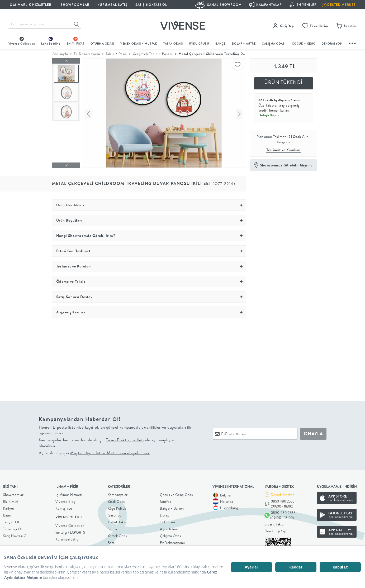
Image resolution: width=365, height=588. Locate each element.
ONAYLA (313, 432)
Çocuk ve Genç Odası (177, 493)
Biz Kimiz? (11, 500)
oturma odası (102, 44)
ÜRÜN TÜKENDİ (283, 82)
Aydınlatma (169, 528)
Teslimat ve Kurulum (283, 150)
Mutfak (165, 500)
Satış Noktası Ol (151, 5)
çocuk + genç (304, 44)
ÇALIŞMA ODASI (274, 44)
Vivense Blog (65, 500)
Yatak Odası (173, 44)
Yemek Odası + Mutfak (139, 44)
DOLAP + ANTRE (244, 44)
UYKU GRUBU (199, 44)
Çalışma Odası (171, 534)
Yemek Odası (118, 534)
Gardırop (115, 514)
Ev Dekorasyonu (87, 54)
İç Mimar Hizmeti (69, 493)
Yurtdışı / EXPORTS (70, 531)
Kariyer (9, 507)
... (353, 43)
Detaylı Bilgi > (269, 115)
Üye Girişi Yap (275, 530)
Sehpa (112, 528)
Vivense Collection (70, 524)
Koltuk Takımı (118, 521)
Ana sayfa (60, 54)
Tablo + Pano (116, 54)
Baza (111, 541)
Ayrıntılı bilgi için (94, 451)
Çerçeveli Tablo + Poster (153, 54)
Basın (7, 514)
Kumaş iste (64, 507)
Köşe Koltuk (117, 507)
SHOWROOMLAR (75, 5)
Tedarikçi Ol (13, 528)
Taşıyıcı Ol (11, 521)
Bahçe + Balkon (172, 507)
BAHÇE (221, 44)
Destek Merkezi (283, 493)
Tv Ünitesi (167, 521)
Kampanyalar (118, 493)
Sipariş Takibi (274, 523)
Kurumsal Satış (67, 538)
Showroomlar (13, 493)
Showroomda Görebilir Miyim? (286, 165)
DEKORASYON (332, 44)
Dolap (165, 514)
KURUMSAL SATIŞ (112, 5)
